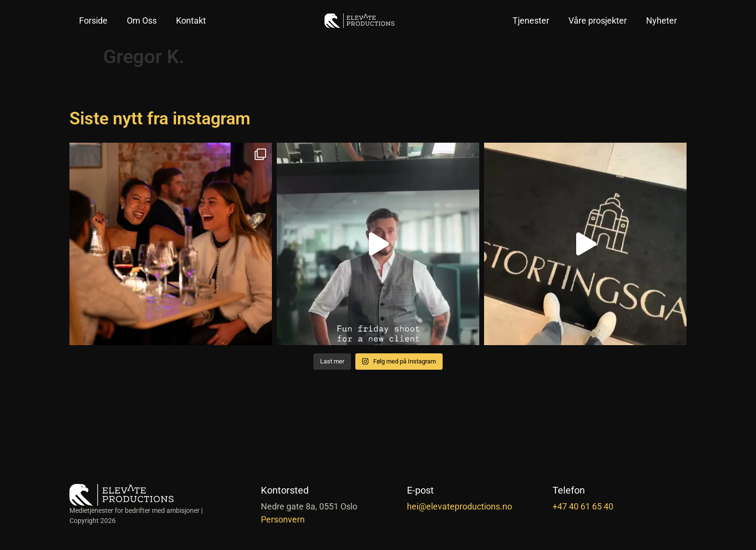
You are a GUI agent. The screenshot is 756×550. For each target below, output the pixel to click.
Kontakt (191, 20)
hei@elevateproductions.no (459, 506)
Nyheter (661, 20)
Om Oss (142, 20)
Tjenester (531, 20)
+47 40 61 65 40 (583, 506)
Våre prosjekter (598, 20)
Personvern (283, 519)
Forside (93, 20)
